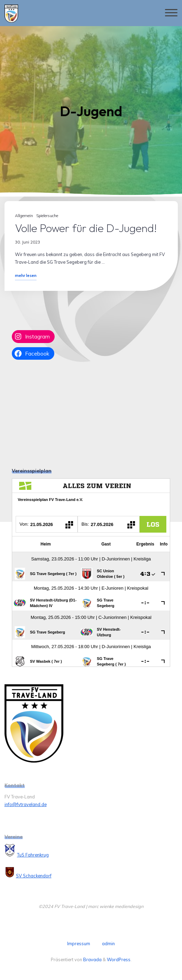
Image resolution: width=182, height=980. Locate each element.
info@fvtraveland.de (26, 804)
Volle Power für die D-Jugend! (86, 228)
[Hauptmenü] (171, 13)
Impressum (79, 943)
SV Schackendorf (34, 876)
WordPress (119, 959)
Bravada (92, 959)
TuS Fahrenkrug (33, 855)
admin (108, 943)
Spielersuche (47, 216)
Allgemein (24, 216)
